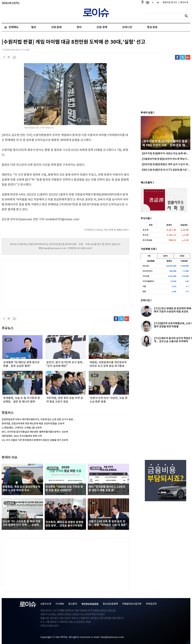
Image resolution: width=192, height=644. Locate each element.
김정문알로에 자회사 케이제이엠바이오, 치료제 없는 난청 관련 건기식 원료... (38, 420)
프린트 (14, 57)
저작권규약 (151, 604)
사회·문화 (56, 27)
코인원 (182, 256)
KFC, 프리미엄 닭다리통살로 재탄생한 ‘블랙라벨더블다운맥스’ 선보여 (35, 432)
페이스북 (177, 57)
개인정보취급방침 (90, 604)
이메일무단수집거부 (132, 604)
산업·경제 (102, 27)
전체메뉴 (14, 27)
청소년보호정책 (110, 604)
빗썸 (149, 256)
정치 (79, 27)
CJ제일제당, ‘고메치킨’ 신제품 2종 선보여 (22, 428)
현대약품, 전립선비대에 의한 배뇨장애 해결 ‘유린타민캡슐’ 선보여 (33, 424)
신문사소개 (46, 604)
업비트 (165, 256)
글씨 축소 (4, 57)
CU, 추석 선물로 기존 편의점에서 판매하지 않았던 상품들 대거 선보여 (35, 440)
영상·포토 (152, 27)
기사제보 (60, 604)
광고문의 (73, 604)
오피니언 (127, 27)
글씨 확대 (9, 57)
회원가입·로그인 (170, 2)
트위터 (183, 57)
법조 (34, 27)
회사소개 (183, 2)
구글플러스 (188, 57)
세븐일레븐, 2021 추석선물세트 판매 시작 (22, 436)
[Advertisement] (35, 284)
